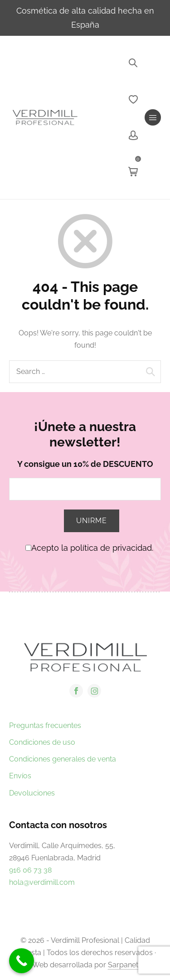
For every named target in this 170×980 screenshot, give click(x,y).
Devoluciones (32, 793)
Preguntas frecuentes (45, 725)
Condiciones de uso (42, 742)
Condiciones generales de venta (63, 759)
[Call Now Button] (22, 961)
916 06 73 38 (30, 870)
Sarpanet (123, 965)
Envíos (20, 776)
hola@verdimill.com (42, 882)
